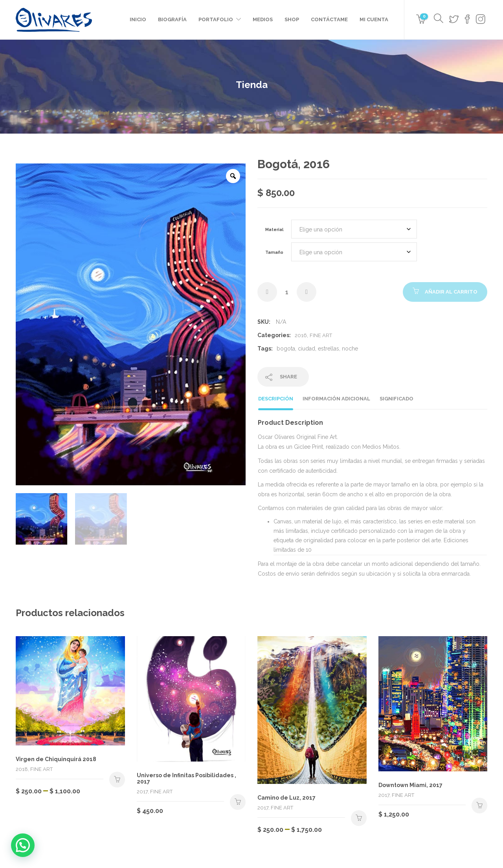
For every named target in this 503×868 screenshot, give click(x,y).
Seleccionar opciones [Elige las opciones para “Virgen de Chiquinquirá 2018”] (117, 780)
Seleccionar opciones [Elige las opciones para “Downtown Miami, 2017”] (479, 806)
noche (350, 349)
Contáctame (329, 19)
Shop (292, 19)
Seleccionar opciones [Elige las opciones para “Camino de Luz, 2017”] (359, 818)
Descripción (276, 399)
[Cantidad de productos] (287, 292)
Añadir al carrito (451, 292)
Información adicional (336, 399)
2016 (301, 335)
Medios (263, 19)
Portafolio (216, 19)
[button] (23, 845)
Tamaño (274, 252)
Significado (397, 399)
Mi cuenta (374, 19)
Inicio (138, 19)
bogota (286, 349)
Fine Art (321, 335)
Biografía (172, 19)
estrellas (329, 349)
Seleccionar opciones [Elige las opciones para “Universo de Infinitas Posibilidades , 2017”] (238, 802)
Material (274, 229)
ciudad (307, 349)
